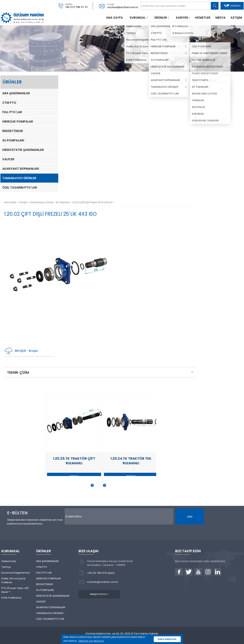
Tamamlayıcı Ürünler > (43, 202)
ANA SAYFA (114, 18)
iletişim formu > (99, 594)
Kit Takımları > (64, 202)
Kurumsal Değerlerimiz (16, 573)
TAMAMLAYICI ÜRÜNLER (19, 178)
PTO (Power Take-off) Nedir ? (15, 590)
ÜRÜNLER (161, 18)
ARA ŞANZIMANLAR (16, 93)
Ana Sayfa (11, 202)
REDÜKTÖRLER (13, 131)
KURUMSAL (138, 18)
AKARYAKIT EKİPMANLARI (21, 169)
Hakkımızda (9, 561)
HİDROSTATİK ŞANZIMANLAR (23, 150)
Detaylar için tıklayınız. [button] (91, 641)
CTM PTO (9, 103)
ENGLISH (232, 6)
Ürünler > (24, 202)
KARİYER (182, 18)
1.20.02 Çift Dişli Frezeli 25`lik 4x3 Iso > (93, 202)
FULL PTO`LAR (12, 112)
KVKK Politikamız (11, 598)
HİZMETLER (203, 18)
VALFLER (8, 159)
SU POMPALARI (13, 140)
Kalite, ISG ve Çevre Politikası (13, 580)
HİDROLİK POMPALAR (18, 122)
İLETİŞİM (236, 18)
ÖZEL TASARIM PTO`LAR (20, 188)
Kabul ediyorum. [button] (167, 639)
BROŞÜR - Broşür (21, 351)
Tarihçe (6, 567)
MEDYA (221, 18)
